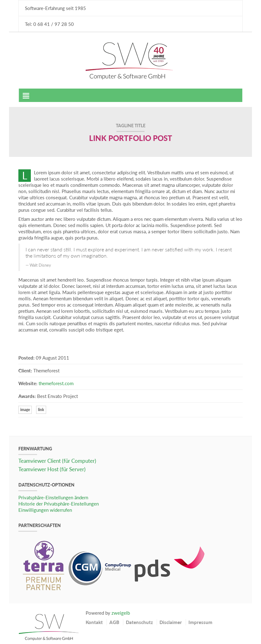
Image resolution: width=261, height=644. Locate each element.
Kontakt (94, 622)
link (41, 410)
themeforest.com (56, 383)
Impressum (200, 622)
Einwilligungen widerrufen (45, 510)
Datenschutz (139, 622)
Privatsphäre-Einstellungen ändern (53, 497)
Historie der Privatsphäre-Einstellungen (59, 504)
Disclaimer (171, 622)
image (25, 410)
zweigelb (121, 613)
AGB (114, 622)
